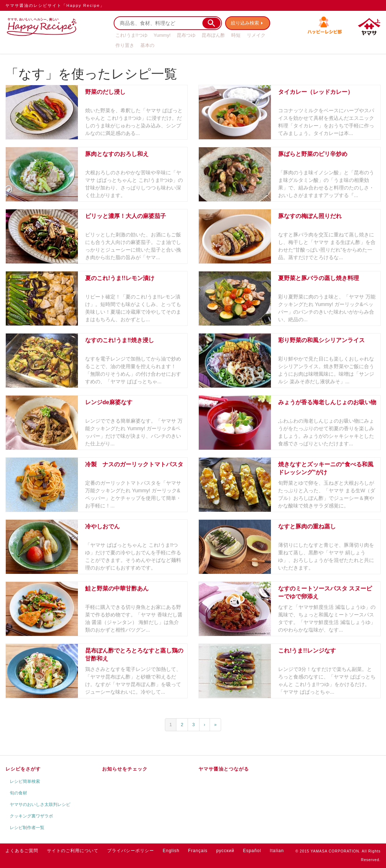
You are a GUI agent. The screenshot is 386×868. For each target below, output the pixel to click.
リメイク (256, 35)
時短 (236, 35)
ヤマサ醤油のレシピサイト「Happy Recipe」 (55, 5)
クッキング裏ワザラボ (31, 816)
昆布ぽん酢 (213, 35)
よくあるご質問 (22, 851)
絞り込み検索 (246, 23)
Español (252, 851)
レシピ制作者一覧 (27, 828)
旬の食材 (18, 793)
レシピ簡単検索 (25, 781)
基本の (147, 45)
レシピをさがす (23, 769)
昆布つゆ (186, 35)
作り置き (125, 45)
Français (198, 851)
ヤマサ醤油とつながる (224, 769)
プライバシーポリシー (131, 851)
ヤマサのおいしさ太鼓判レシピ (40, 804)
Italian (277, 851)
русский (225, 851)
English (171, 851)
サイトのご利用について (73, 851)
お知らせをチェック (125, 769)
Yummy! (162, 35)
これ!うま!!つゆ (131, 35)
